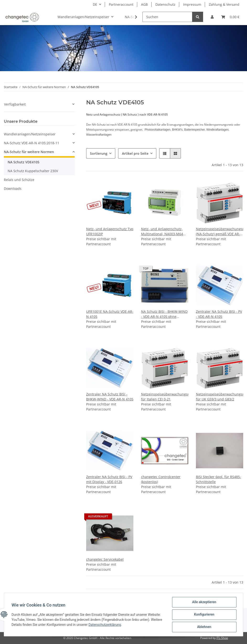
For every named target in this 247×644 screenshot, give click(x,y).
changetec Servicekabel (105, 559)
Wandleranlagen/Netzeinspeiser (30, 134)
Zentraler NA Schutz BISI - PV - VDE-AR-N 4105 (219, 314)
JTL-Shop (222, 638)
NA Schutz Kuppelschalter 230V (33, 171)
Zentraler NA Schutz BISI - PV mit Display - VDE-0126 (109, 479)
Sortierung (99, 153)
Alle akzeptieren (204, 602)
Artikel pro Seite (135, 153)
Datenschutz (165, 4)
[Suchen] (167, 17)
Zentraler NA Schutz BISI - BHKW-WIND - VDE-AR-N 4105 (110, 397)
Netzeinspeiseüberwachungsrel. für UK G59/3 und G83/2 (220, 397)
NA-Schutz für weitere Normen (29, 152)
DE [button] (95, 4)
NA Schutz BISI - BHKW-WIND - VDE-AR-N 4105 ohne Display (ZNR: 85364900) (164, 314)
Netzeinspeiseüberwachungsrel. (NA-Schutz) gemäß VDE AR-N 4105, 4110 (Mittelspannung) (220, 232)
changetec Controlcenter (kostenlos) (161, 479)
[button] (212, 17)
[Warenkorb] (230, 17)
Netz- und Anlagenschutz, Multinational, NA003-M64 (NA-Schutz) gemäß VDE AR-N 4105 (164, 232)
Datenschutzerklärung (105, 625)
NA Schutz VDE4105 (24, 162)
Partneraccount (121, 4)
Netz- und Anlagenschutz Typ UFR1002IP (110, 231)
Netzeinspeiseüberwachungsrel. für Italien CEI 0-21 (165, 397)
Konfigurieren (204, 615)
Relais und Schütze (19, 180)
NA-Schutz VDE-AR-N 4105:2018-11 (32, 143)
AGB (144, 4)
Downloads (13, 189)
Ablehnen (204, 627)
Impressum (192, 4)
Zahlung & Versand (224, 4)
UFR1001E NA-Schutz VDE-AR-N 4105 (110, 314)
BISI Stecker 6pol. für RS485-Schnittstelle (218, 479)
